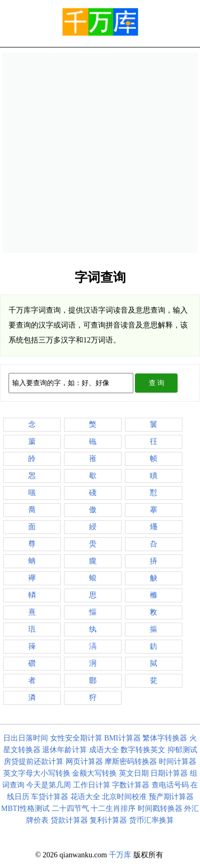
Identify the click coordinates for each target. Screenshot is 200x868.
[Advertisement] (100, 153)
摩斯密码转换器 (131, 762)
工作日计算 (92, 785)
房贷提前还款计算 (34, 762)
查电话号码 (170, 785)
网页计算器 (84, 762)
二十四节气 (70, 809)
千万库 (120, 855)
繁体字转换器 (165, 738)
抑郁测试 (182, 750)
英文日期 (134, 773)
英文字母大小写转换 (37, 773)
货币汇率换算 (151, 820)
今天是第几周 (49, 785)
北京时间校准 (124, 797)
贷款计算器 (69, 820)
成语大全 (104, 750)
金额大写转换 (94, 773)
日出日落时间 (26, 738)
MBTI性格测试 (25, 809)
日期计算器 (169, 773)
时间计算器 (178, 762)
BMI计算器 (122, 738)
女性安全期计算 (76, 738)
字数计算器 (131, 785)
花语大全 (85, 797)
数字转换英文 (143, 750)
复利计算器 (108, 820)
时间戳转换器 (160, 809)
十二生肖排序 (113, 809)
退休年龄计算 (65, 750)
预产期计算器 (171, 797)
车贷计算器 (50, 797)
